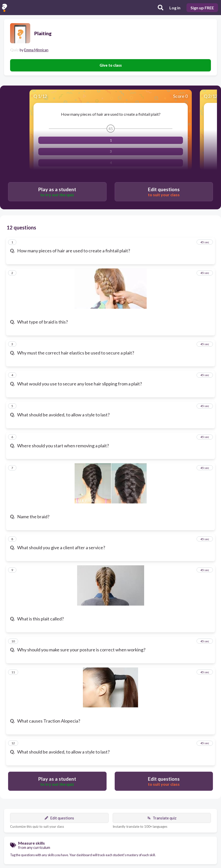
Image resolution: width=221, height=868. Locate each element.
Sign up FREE (202, 8)
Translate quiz (162, 818)
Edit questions (59, 818)
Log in (175, 8)
